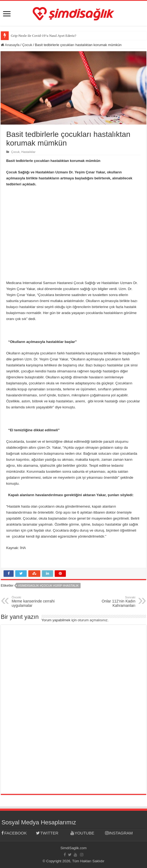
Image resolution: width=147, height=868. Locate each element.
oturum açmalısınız (93, 620)
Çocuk (27, 45)
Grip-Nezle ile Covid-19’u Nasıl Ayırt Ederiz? (44, 36)
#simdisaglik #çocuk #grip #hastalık (49, 586)
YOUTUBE (82, 833)
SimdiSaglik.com (73, 848)
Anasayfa (10, 45)
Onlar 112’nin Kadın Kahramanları (107, 602)
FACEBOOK (14, 833)
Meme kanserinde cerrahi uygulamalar (40, 602)
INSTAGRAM (119, 833)
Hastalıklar (28, 152)
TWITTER (47, 833)
